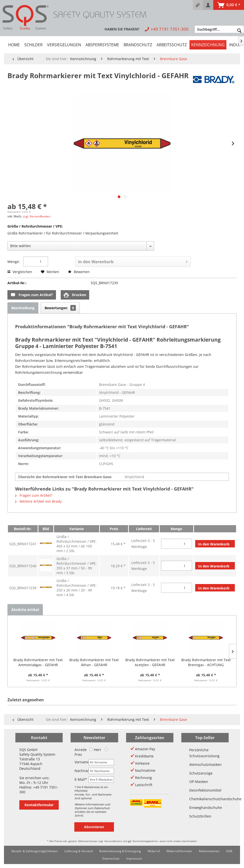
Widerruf (154, 851)
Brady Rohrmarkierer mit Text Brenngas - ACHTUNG (206, 662)
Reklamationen (209, 851)
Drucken (75, 295)
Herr (95, 750)
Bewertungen (60, 308)
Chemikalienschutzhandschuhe (205, 799)
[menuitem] (198, 5)
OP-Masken (199, 782)
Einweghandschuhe (205, 808)
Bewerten (79, 272)
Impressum (134, 858)
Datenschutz (111, 858)
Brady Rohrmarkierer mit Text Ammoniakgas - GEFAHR (38, 662)
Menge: (14, 262)
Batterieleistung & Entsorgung (120, 851)
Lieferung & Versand (79, 851)
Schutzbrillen (200, 816)
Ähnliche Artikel (25, 610)
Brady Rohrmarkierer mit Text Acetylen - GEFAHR (150, 662)
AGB (229, 851)
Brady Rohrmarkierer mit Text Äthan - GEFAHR (94, 662)
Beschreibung (23, 308)
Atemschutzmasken (205, 764)
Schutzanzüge (201, 773)
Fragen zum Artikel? (32, 295)
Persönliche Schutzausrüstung (204, 753)
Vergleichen (20, 272)
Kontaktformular (39, 805)
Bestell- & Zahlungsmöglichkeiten (35, 851)
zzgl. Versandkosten (37, 216)
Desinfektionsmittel (205, 790)
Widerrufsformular (179, 851)
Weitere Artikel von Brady (38, 501)
